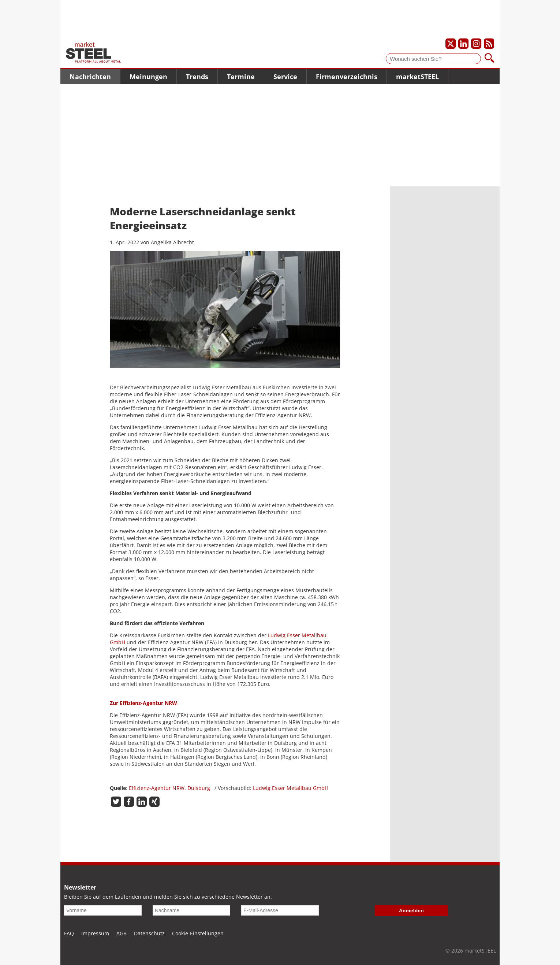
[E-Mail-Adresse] (280, 910)
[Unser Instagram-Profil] (476, 44)
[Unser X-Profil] (451, 44)
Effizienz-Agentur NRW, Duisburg (169, 788)
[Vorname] (103, 910)
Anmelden (411, 911)
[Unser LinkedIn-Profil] (463, 44)
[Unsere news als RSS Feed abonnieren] (489, 44)
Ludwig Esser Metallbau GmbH (291, 788)
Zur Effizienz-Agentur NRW (143, 703)
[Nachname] (191, 910)
